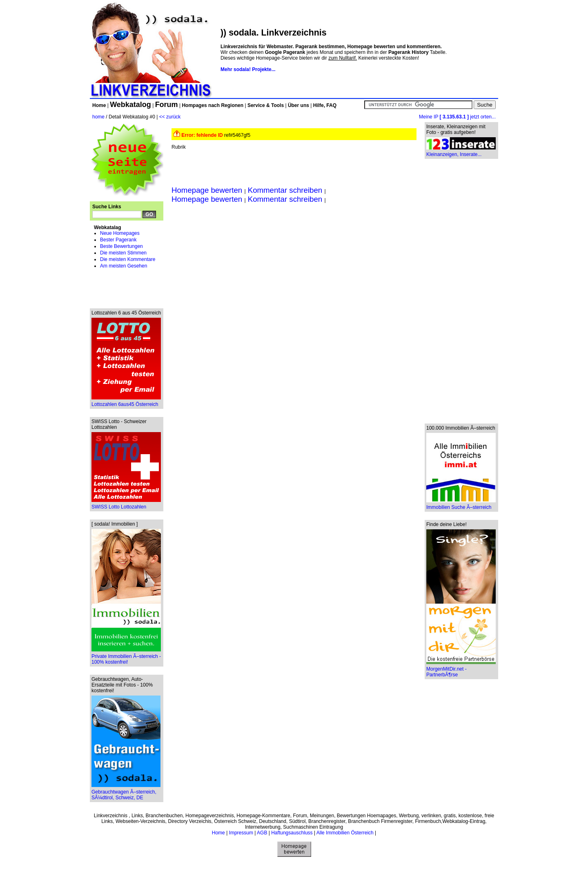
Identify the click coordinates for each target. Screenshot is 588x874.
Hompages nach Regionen (213, 105)
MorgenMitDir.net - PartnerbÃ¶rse (461, 670)
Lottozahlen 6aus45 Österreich (126, 402)
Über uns (298, 105)
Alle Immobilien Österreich (345, 833)
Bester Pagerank (118, 240)
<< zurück (170, 117)
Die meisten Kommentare (128, 259)
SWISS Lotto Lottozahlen (126, 505)
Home (99, 105)
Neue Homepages (120, 233)
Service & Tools (266, 105)
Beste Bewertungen (121, 246)
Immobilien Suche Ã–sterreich (461, 505)
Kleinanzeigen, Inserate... (461, 152)
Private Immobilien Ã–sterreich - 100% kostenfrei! (126, 657)
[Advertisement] (127, 288)
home (98, 117)
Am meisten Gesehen (124, 266)
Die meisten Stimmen (123, 253)
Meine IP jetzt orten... (457, 117)
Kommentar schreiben (285, 190)
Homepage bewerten (208, 190)
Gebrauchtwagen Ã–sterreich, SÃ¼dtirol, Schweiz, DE (126, 793)
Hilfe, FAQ (325, 105)
